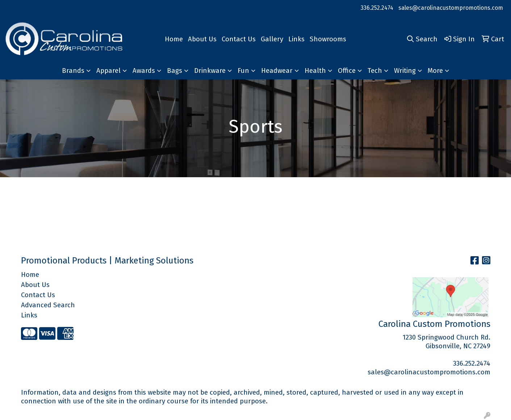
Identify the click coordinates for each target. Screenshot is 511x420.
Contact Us (239, 39)
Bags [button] (175, 71)
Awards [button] (144, 71)
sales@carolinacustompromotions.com (451, 8)
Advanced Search (48, 305)
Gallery (272, 39)
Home (174, 39)
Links (296, 39)
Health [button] (315, 71)
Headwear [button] (277, 71)
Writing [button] (405, 71)
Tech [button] (375, 71)
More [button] (435, 71)
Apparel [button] (108, 71)
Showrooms (328, 39)
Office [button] (347, 71)
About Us (202, 39)
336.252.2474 (377, 8)
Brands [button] (73, 71)
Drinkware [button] (210, 71)
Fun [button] (243, 71)
